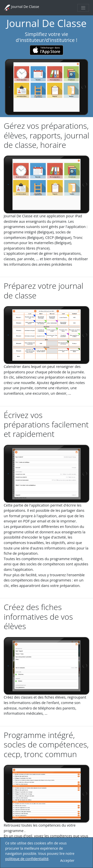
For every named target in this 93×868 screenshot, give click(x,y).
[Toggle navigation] (83, 8)
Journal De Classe (22, 8)
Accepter (67, 860)
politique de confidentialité (27, 859)
